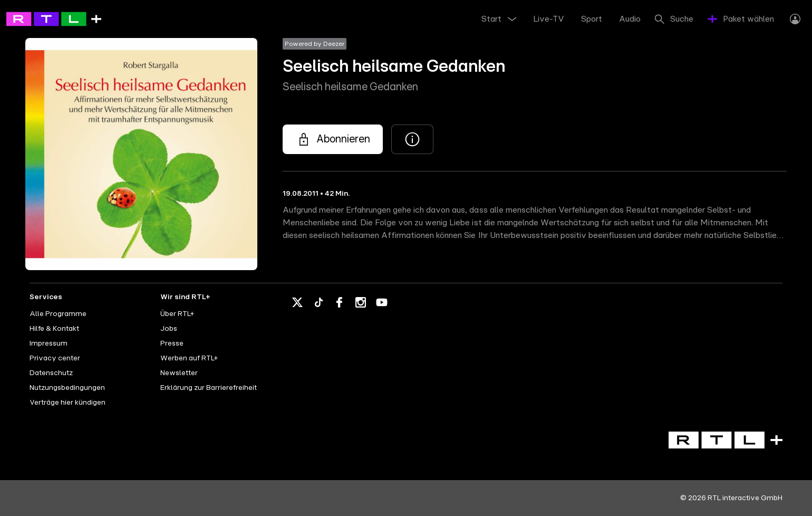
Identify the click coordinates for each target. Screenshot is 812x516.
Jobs (169, 329)
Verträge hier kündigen (67, 403)
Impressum (49, 343)
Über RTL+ (177, 314)
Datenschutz (51, 373)
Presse (172, 343)
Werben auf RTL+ (189, 358)
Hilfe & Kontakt (54, 329)
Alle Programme (58, 314)
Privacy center (55, 358)
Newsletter (179, 373)
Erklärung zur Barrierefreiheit (209, 388)
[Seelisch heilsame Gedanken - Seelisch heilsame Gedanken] (333, 139)
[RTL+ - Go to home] (54, 18)
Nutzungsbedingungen (67, 388)
